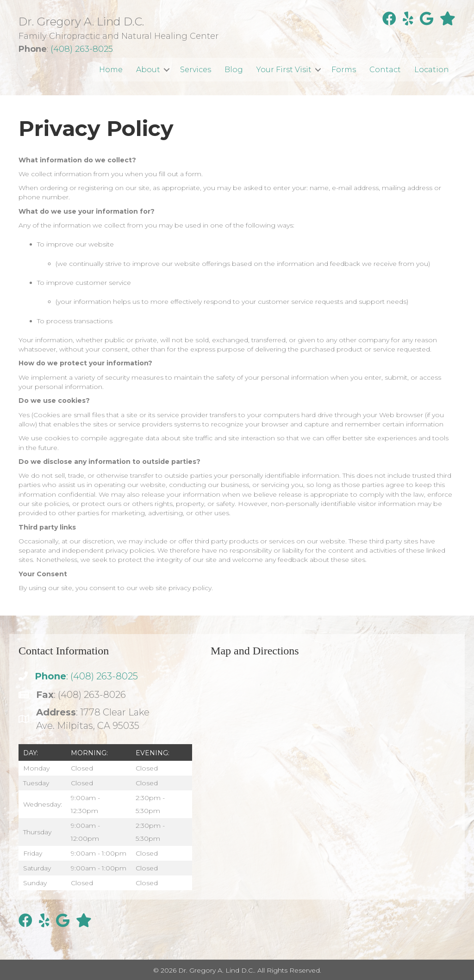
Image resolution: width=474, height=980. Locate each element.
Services (196, 70)
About (148, 70)
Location (432, 70)
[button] (167, 70)
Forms (344, 70)
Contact (385, 70)
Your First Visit (284, 70)
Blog (234, 70)
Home (111, 70)
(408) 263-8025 (82, 49)
